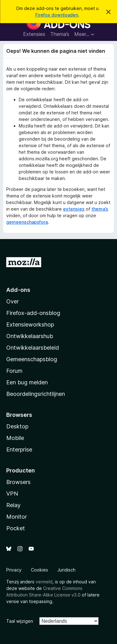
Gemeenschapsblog (32, 359)
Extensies (34, 34)
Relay (13, 505)
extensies (74, 209)
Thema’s (60, 34)
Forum (14, 371)
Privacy (14, 570)
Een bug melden (27, 382)
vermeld (44, 582)
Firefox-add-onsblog (33, 313)
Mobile (15, 438)
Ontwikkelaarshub (30, 336)
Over (12, 301)
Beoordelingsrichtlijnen (36, 394)
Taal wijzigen (20, 621)
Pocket (16, 528)
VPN (12, 494)
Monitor (17, 517)
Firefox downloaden (57, 15)
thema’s (100, 209)
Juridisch (66, 570)
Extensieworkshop (30, 324)
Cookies (39, 570)
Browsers (18, 482)
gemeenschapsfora (27, 222)
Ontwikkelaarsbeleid (33, 348)
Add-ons (18, 290)
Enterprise (19, 449)
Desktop (17, 426)
